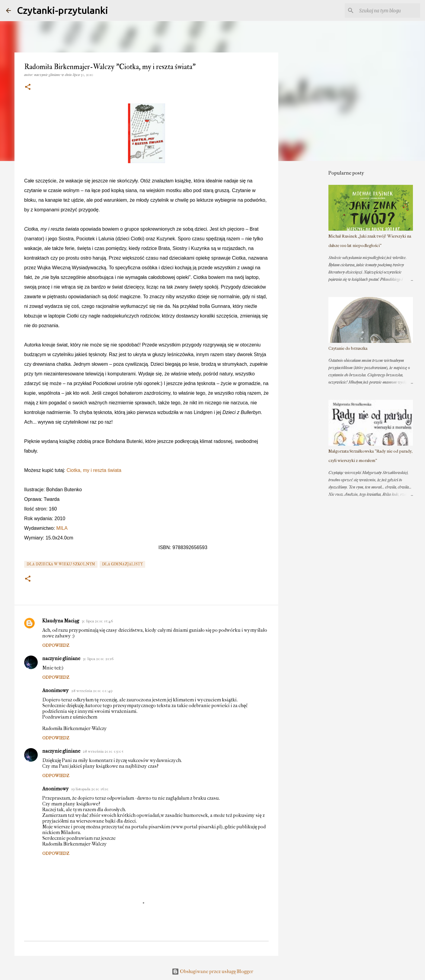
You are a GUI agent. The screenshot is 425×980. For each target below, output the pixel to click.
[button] (28, 87)
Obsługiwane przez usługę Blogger (212, 971)
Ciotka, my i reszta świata (94, 470)
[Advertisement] (309, 261)
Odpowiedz (56, 645)
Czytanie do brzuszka (348, 348)
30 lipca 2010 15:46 (97, 621)
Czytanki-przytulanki (62, 10)
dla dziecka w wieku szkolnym (61, 564)
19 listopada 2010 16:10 (90, 789)
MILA (62, 528)
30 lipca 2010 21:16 (98, 659)
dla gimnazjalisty (122, 564)
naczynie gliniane (61, 658)
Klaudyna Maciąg (61, 621)
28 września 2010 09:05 (103, 751)
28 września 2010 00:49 (92, 691)
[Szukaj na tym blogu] (388, 11)
